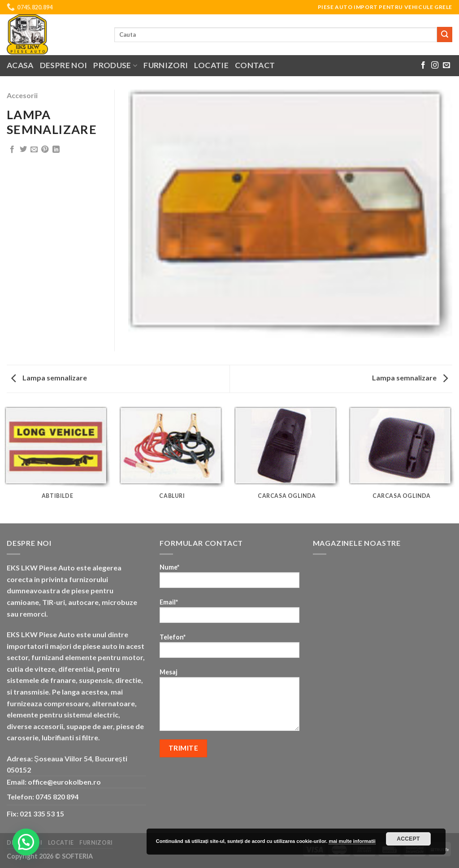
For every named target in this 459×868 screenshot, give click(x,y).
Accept (408, 839)
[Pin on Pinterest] (45, 150)
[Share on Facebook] (12, 150)
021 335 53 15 (42, 814)
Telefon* (229, 649)
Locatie (211, 65)
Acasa (20, 65)
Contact (255, 65)
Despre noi (64, 65)
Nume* (229, 579)
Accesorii (22, 95)
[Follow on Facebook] (423, 65)
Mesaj (229, 703)
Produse (115, 65)
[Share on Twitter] (23, 150)
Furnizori (166, 65)
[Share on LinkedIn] (56, 150)
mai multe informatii (352, 841)
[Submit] (445, 35)
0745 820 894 (57, 797)
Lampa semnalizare (49, 378)
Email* (229, 614)
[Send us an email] (446, 65)
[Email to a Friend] (34, 150)
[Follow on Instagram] (435, 65)
